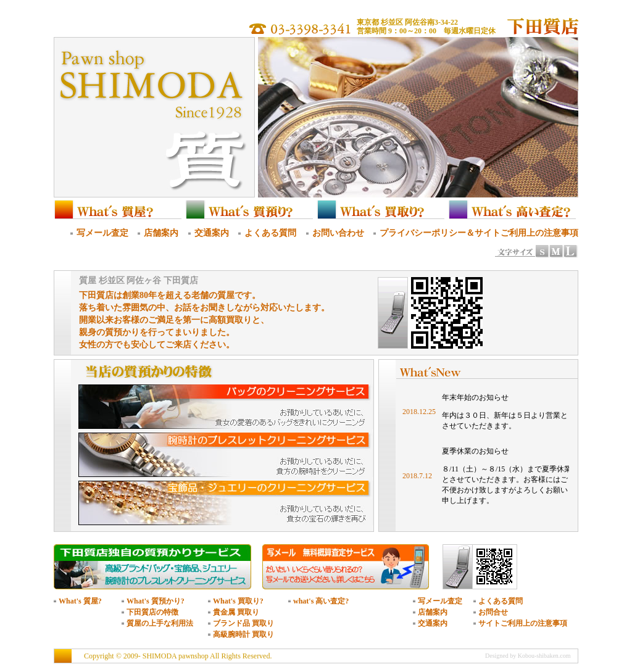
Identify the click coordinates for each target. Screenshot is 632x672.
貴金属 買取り (236, 612)
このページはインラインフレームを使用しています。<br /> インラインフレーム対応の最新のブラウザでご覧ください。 (486, 453)
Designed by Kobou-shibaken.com (528, 656)
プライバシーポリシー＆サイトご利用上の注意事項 (479, 233)
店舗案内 (161, 233)
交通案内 (212, 233)
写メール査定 (102, 233)
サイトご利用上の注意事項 (523, 623)
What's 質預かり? (156, 601)
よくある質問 (270, 233)
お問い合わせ (338, 233)
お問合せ (493, 612)
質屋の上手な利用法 (160, 623)
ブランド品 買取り (243, 623)
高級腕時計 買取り (243, 634)
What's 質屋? (80, 601)
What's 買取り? (238, 601)
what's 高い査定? (321, 601)
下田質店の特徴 (152, 612)
